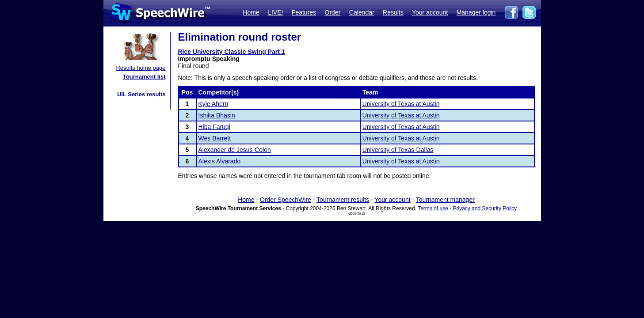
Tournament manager (445, 200)
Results (393, 12)
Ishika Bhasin (217, 115)
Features (304, 12)
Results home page (141, 68)
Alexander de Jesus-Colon (235, 150)
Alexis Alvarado (220, 161)
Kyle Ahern (213, 104)
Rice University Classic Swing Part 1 (232, 52)
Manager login (476, 12)
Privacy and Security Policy (485, 208)
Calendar (362, 12)
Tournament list (144, 77)
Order (333, 12)
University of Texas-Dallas (398, 150)
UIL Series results (141, 94)
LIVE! (275, 12)
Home (251, 12)
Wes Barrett (215, 138)
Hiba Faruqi (214, 127)
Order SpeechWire (286, 200)
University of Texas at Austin (401, 104)
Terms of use (433, 208)
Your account (430, 12)
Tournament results (343, 200)
